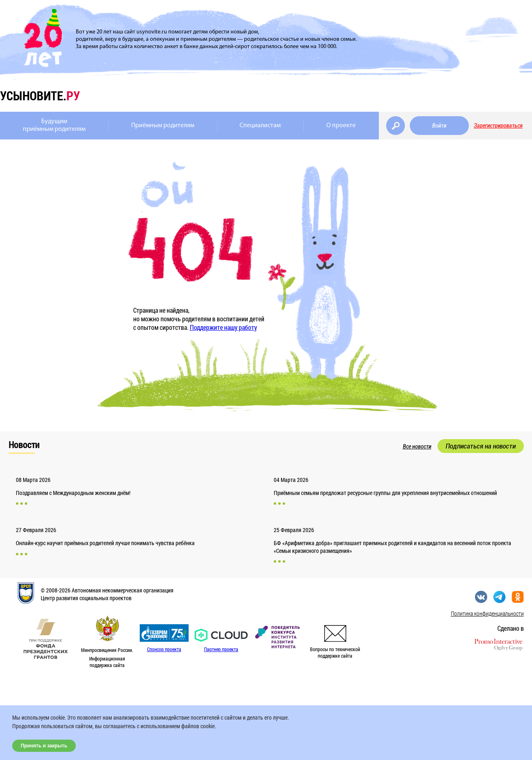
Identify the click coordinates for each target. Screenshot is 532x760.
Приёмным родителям (163, 126)
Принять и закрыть (44, 746)
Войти (439, 126)
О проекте (341, 126)
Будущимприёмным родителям (54, 125)
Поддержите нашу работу (223, 327)
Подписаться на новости (481, 446)
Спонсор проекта (164, 649)
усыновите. (40, 96)
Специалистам (260, 126)
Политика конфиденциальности (487, 613)
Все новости (417, 446)
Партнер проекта (221, 649)
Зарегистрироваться (498, 126)
